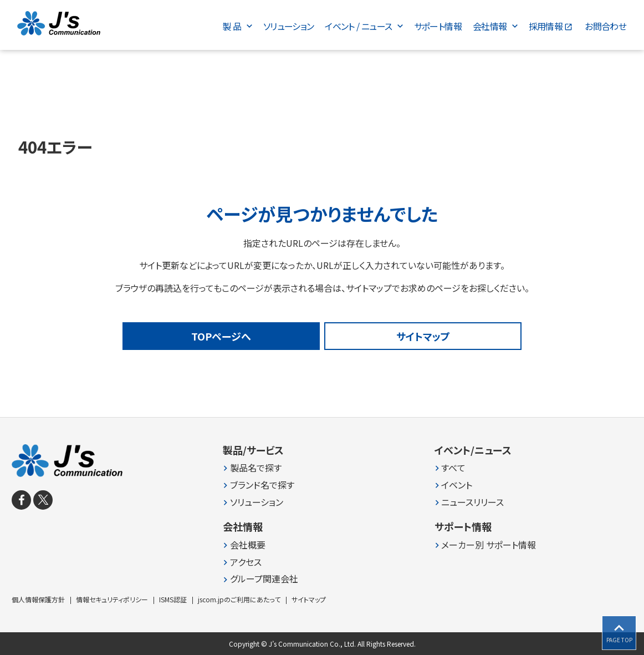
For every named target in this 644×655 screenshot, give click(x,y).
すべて (453, 468)
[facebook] (21, 500)
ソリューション (257, 502)
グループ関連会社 (264, 579)
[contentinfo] (322, 536)
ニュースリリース (472, 502)
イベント (457, 485)
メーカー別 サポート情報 (489, 545)
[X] (43, 500)
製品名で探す (256, 468)
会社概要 (248, 545)
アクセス (246, 562)
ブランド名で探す (262, 485)
